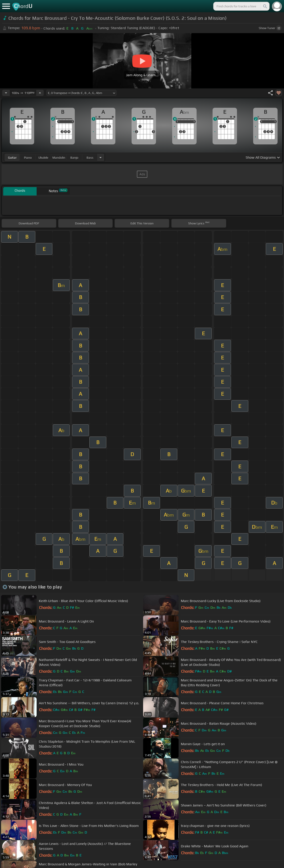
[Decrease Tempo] (6, 93)
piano (28, 158)
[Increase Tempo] (40, 93)
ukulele (43, 158)
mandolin (59, 158)
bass (90, 158)
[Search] (265, 6)
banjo (74, 158)
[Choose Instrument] (101, 157)
